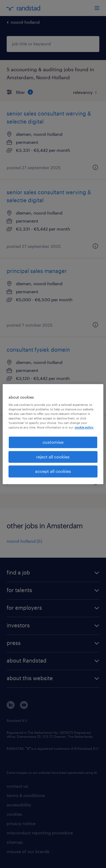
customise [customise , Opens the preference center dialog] (53, 442)
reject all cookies (53, 457)
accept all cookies (53, 471)
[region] (53, 434)
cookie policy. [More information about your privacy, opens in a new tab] (84, 428)
